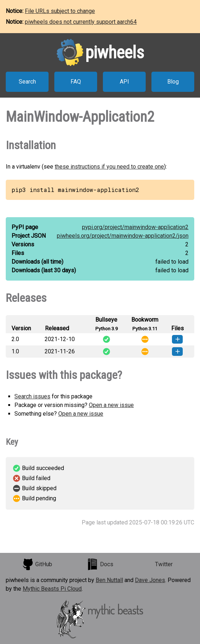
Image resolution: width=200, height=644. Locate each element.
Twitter (164, 564)
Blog (173, 82)
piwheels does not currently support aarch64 (81, 22)
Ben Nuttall (109, 580)
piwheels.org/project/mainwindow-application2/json (123, 236)
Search (27, 82)
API (124, 82)
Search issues (32, 396)
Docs (100, 564)
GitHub (37, 564)
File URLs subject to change (60, 11)
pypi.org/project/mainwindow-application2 (135, 227)
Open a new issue (111, 405)
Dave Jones (150, 580)
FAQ (76, 82)
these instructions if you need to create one (109, 167)
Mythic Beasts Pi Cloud (52, 589)
